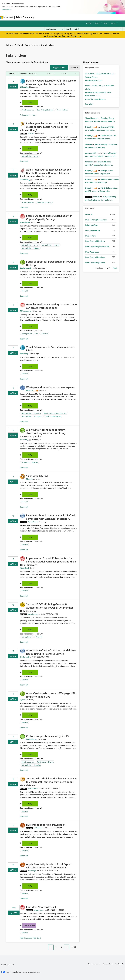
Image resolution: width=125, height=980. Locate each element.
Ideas (60, 17)
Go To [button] (113, 23)
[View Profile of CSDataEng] (24, 87)
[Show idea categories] (54, 74)
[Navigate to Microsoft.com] (7, 17)
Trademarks (120, 964)
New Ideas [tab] (33, 74)
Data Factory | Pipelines (30, 462)
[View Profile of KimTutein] (30, 739)
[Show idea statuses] (70, 74)
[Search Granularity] (54, 29)
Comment (24, 161)
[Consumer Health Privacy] (31, 972)
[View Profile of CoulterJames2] (26, 268)
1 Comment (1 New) (28, 115)
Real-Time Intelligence (53, 416)
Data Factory (91, 236)
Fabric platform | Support (30, 248)
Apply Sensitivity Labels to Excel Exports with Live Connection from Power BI (49, 866)
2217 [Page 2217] (74, 947)
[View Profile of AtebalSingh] (25, 568)
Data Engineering (28, 110)
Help (105, 23)
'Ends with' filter (36, 476)
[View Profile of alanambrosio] (25, 222)
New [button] (30, 103)
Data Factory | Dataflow (45, 110)
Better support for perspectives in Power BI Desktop (51, 263)
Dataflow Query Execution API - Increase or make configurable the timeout (51, 82)
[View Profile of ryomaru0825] (91, 153)
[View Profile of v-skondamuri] (33, 788)
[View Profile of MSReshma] (38, 828)
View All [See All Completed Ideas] (89, 104)
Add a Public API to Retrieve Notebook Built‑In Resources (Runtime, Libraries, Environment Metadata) (46, 173)
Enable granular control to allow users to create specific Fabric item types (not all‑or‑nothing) (47, 127)
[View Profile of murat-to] (23, 440)
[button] (59, 67)
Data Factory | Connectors (96, 220)
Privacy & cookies (94, 964)
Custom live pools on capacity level (47, 736)
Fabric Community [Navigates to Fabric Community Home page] (25, 17)
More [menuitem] (90, 17)
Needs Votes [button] (29, 925)
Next (115, 268)
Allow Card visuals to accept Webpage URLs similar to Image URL (51, 695)
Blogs (82, 17)
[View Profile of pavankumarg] (33, 614)
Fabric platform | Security (50, 245)
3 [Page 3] (61, 947)
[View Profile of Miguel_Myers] (39, 910)
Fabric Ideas (48, 45)
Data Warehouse (92, 252)
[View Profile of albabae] (88, 144)
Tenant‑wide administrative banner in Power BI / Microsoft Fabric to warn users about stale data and (48, 782)
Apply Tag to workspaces (95, 99)
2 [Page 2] (56, 947)
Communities (71, 17)
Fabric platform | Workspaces (32, 416)
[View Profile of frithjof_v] (30, 390)
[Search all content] (93, 29)
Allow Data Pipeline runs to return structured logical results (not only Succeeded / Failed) (43, 433)
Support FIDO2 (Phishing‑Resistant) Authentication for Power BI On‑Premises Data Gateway (47, 607)
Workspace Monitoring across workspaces (50, 387)
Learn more (7, 9)
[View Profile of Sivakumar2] (25, 657)
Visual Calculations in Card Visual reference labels (51, 349)
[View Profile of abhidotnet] (24, 179)
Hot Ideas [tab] (12, 74)
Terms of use (108, 964)
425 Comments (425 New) (30, 938)
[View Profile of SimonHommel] (91, 118)
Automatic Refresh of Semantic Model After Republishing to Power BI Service (51, 652)
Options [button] (73, 67)
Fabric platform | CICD (45, 202)
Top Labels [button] (90, 208)
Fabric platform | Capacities (31, 413)
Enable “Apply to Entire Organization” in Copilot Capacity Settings (49, 217)
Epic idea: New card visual (41, 907)
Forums (40, 17)
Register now (76, 36)
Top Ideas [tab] (23, 74)
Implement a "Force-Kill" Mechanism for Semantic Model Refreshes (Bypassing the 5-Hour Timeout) (49, 561)
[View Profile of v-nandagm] (32, 871)
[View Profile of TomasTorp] (24, 354)
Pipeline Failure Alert (94, 80)
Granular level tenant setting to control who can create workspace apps (51, 306)
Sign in (98, 23)
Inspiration (50, 17)
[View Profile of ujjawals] (23, 700)
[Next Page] (79, 945)
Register (89, 23)
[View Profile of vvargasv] (31, 133)
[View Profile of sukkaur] (96, 197)
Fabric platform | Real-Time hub (55, 413)
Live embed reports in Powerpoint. (46, 825)
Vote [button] (14, 86)
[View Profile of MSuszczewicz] (26, 311)
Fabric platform (62, 110)
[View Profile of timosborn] (89, 162)
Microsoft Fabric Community (22, 45)
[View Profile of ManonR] (29, 479)
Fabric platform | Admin (30, 156)
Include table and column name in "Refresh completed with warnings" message (51, 517)
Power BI (25, 291)
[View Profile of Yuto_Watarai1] (33, 522)
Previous (99, 268)
